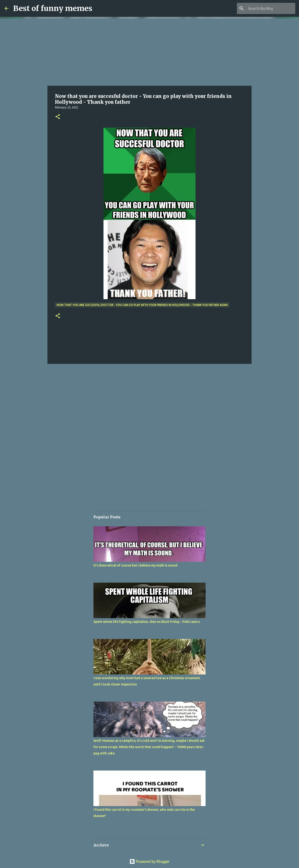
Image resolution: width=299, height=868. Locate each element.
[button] (58, 117)
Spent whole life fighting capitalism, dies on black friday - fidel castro (147, 622)
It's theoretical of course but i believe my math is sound (135, 565)
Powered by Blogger (149, 861)
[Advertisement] (149, 51)
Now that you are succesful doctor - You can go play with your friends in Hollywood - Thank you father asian (142, 305)
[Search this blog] (271, 8)
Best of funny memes (53, 8)
